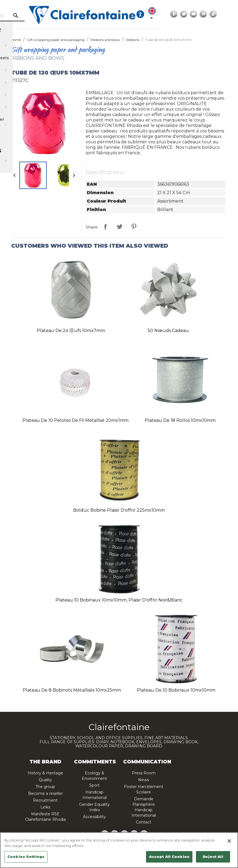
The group (45, 787)
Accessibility (94, 817)
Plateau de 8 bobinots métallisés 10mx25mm (72, 690)
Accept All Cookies (169, 857)
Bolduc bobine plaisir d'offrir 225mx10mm (119, 510)
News (144, 780)
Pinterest (134, 227)
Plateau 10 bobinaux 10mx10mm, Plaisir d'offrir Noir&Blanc (119, 600)
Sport (94, 785)
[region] (119, 850)
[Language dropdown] (195, 14)
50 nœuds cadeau (168, 331)
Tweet (120, 227)
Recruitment (45, 800)
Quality (45, 780)
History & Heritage (45, 773)
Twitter (226, 14)
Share (105, 227)
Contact (144, 822)
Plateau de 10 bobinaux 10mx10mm (176, 690)
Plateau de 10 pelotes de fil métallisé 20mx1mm (75, 420)
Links (45, 807)
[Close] (229, 841)
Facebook (216, 14)
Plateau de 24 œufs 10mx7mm (71, 331)
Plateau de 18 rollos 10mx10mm (180, 420)
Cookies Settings (26, 857)
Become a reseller (45, 793)
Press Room (144, 773)
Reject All (213, 857)
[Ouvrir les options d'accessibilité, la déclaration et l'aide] (183, 14)
